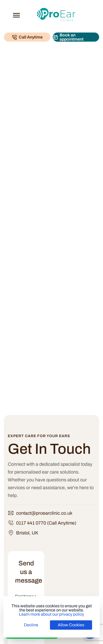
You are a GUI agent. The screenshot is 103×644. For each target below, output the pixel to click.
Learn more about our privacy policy (51, 614)
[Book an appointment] (76, 37)
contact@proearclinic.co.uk (44, 513)
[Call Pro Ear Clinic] (27, 37)
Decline (31, 625)
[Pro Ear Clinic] (56, 15)
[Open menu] (16, 15)
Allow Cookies (71, 625)
